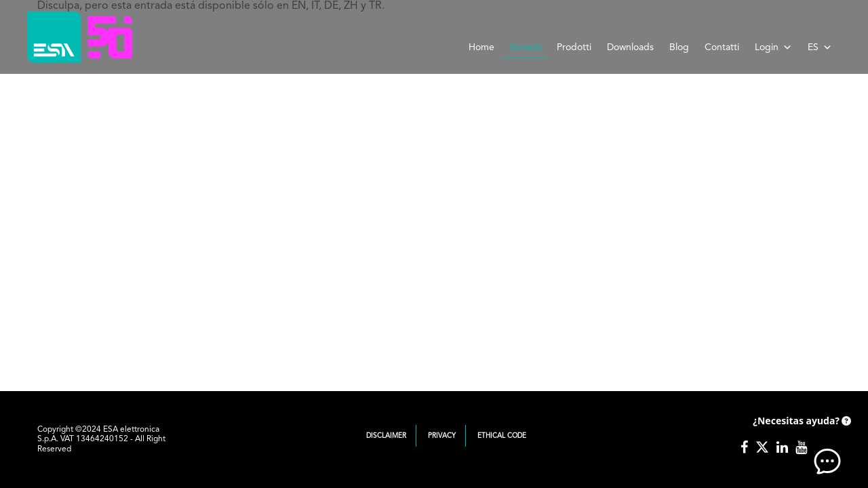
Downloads (630, 47)
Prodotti (574, 47)
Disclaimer (386, 436)
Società (526, 47)
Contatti (722, 47)
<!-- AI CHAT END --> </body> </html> (800, 441)
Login (773, 47)
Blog (679, 47)
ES (820, 47)
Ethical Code (502, 436)
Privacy (442, 436)
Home (481, 47)
